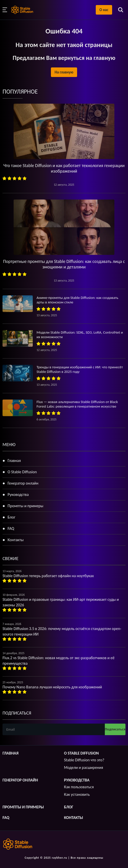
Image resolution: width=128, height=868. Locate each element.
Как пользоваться (79, 787)
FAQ (11, 528)
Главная (14, 461)
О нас (104, 10)
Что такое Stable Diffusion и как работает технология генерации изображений (64, 168)
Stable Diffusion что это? (84, 760)
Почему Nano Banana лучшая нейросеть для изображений (52, 687)
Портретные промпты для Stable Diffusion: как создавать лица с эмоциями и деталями (64, 264)
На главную (64, 72)
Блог (11, 517)
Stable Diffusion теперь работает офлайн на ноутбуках (48, 576)
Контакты (16, 540)
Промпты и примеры (25, 506)
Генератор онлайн (23, 483)
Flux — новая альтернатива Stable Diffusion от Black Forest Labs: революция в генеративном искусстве (77, 404)
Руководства (18, 495)
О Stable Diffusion (22, 472)
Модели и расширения (84, 767)
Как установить (77, 794)
